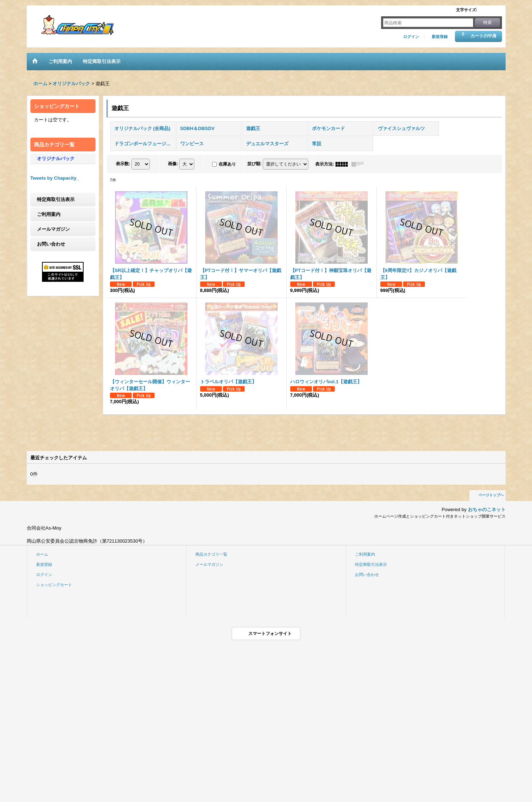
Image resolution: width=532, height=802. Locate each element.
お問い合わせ (51, 244)
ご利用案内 (49, 214)
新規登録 (440, 37)
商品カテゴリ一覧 (211, 554)
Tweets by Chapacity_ (55, 178)
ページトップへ (491, 495)
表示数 (123, 164)
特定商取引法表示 (56, 199)
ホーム (42, 554)
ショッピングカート (54, 585)
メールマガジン (53, 229)
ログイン (411, 37)
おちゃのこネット (487, 509)
